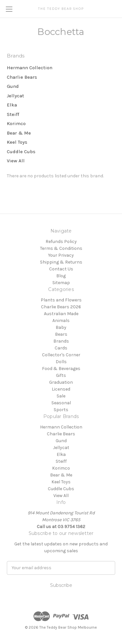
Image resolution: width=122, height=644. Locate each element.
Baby (61, 327)
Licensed (61, 389)
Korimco (16, 123)
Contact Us (61, 269)
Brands (61, 341)
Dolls (61, 362)
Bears (61, 334)
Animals (61, 321)
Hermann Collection (30, 68)
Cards (61, 348)
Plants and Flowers (61, 300)
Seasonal (61, 403)
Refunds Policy (61, 241)
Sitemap (61, 283)
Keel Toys (17, 142)
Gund (13, 86)
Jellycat (15, 96)
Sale (61, 396)
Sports (61, 410)
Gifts (61, 375)
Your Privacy (61, 255)
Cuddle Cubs (21, 152)
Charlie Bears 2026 (61, 307)
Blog (61, 276)
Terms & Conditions (61, 248)
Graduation (61, 382)
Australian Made (61, 314)
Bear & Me (19, 133)
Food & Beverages (61, 369)
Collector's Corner (61, 355)
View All (16, 161)
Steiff (13, 114)
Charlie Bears (22, 77)
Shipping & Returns (61, 262)
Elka (12, 105)
